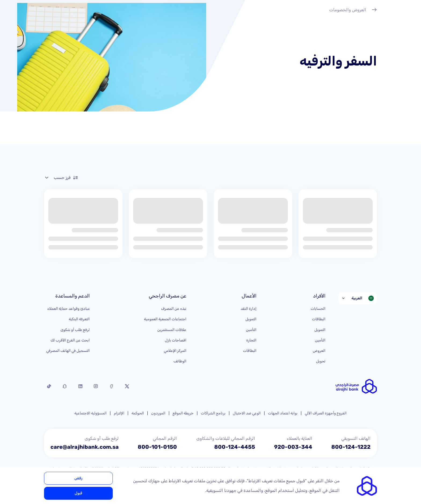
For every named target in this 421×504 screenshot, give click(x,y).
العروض (319, 351)
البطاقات (319, 319)
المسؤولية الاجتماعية (90, 413)
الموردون (158, 413)
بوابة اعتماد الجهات (283, 413)
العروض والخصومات (353, 10)
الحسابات (318, 309)
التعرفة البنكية (79, 319)
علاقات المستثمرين (172, 330)
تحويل (321, 361)
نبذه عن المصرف (174, 309)
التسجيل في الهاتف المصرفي (68, 351)
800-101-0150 (157, 447)
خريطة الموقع (183, 413)
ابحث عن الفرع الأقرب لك (70, 340)
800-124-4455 (235, 447)
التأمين (320, 340)
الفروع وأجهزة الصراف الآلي (326, 413)
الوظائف (180, 361)
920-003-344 (293, 447)
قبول (78, 493)
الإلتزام (119, 413)
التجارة (251, 340)
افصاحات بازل (176, 340)
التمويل (320, 330)
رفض (78, 478)
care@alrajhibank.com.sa (85, 447)
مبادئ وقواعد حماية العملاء (68, 309)
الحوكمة (138, 413)
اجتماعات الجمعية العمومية (165, 319)
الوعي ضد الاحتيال (247, 413)
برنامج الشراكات (213, 413)
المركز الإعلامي (175, 351)
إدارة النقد (248, 309)
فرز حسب (61, 178)
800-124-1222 (351, 447)
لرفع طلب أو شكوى (75, 330)
